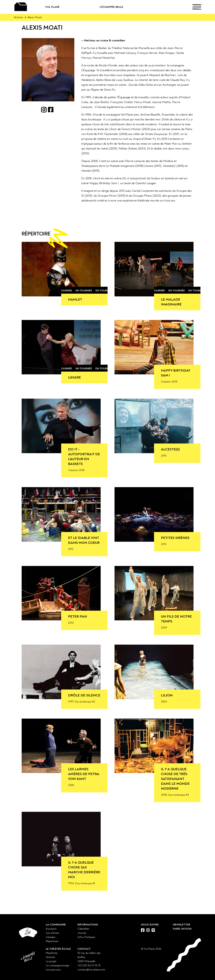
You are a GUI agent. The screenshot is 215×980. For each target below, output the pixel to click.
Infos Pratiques (86, 937)
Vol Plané (64, 7)
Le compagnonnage (57, 965)
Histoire (50, 957)
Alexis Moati (35, 17)
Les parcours (53, 970)
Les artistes (52, 933)
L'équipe (51, 937)
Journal (82, 933)
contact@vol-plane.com (91, 970)
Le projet (51, 961)
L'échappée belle (123, 7)
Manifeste (52, 953)
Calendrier (83, 929)
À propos (51, 929)
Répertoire (52, 941)
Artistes (18, 17)
